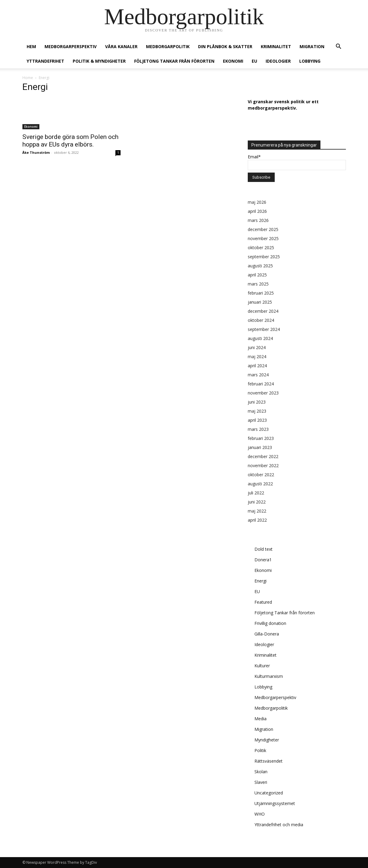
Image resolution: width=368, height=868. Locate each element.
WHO (260, 814)
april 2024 (257, 366)
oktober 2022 (261, 475)
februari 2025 (261, 293)
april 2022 (257, 520)
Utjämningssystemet (275, 803)
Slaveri (261, 782)
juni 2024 (257, 347)
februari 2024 (261, 384)
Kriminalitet (276, 46)
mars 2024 (258, 375)
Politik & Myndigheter (99, 61)
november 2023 (263, 393)
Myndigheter (267, 740)
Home (28, 78)
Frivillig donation (270, 623)
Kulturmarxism (269, 676)
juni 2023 (257, 402)
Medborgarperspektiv (71, 46)
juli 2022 (256, 493)
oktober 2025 (261, 248)
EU (254, 61)
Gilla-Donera (267, 634)
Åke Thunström (36, 152)
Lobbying (310, 61)
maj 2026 (257, 202)
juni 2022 (257, 502)
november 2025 (263, 238)
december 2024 (263, 311)
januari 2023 (260, 447)
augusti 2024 (260, 338)
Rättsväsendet (269, 761)
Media (260, 719)
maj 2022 (257, 511)
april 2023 (257, 420)
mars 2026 (258, 220)
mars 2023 (258, 429)
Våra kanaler (121, 46)
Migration (312, 46)
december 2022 (263, 456)
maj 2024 (257, 356)
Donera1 (263, 560)
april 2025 (257, 275)
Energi (260, 581)
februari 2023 (261, 438)
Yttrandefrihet (45, 61)
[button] (339, 47)
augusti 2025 (260, 266)
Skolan (261, 772)
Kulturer (262, 666)
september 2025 (264, 257)
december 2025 (263, 229)
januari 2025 (260, 302)
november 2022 (263, 465)
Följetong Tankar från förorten (174, 61)
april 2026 (257, 211)
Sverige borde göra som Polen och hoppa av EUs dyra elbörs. (70, 141)
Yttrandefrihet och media (279, 825)
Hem (31, 46)
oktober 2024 (261, 320)
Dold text (264, 549)
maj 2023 (257, 411)
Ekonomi (233, 61)
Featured (263, 602)
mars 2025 (258, 284)
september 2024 (264, 329)
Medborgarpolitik (168, 46)
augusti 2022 (260, 484)
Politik (260, 750)
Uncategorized (269, 793)
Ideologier (278, 61)
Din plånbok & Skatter (225, 46)
